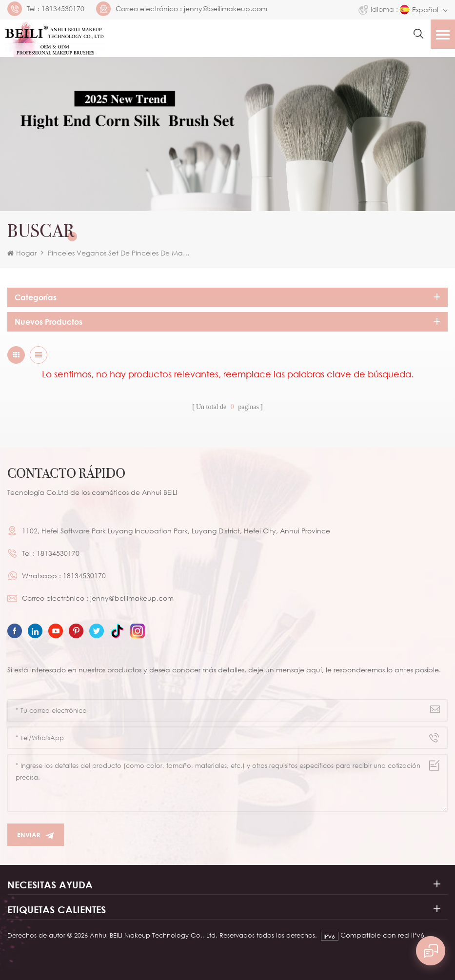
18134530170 (63, 9)
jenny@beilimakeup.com (226, 9)
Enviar (36, 835)
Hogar (22, 253)
